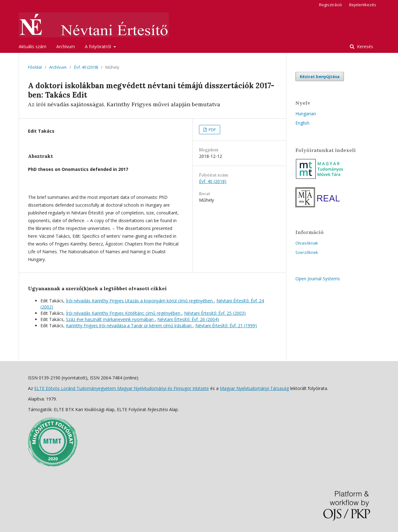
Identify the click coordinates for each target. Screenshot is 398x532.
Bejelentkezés (363, 5)
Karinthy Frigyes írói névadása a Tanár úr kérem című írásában (129, 326)
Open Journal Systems (318, 279)
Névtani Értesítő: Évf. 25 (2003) (215, 313)
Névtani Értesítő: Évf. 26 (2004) (188, 319)
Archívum (66, 46)
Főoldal (35, 67)
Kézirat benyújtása (320, 76)
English (302, 123)
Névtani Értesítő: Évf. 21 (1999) (226, 326)
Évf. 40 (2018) (86, 67)
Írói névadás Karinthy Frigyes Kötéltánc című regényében (124, 313)
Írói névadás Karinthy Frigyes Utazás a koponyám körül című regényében (140, 301)
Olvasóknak (307, 243)
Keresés (364, 46)
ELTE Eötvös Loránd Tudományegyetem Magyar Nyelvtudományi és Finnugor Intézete (122, 388)
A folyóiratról (99, 46)
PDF (212, 130)
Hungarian (306, 114)
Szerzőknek (307, 252)
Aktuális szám (32, 46)
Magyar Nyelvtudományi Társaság (254, 388)
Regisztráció (331, 5)
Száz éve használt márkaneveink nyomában (110, 319)
